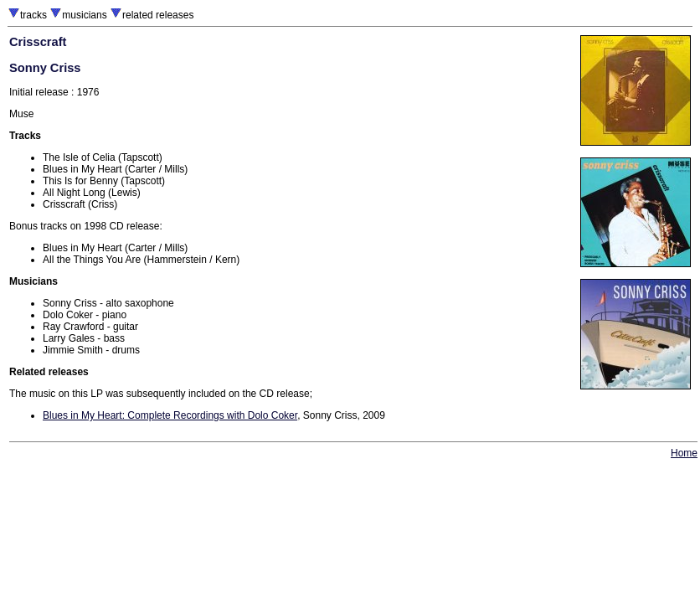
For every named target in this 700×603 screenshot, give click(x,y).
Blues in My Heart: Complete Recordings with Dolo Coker (170, 415)
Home (684, 453)
